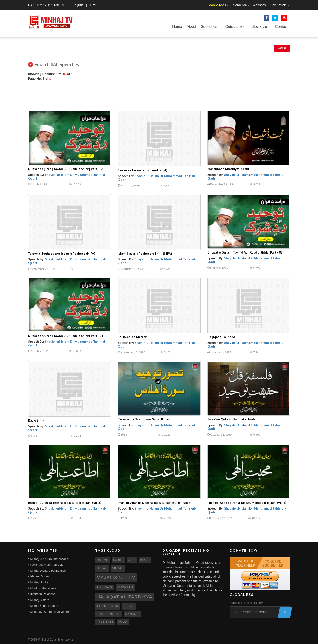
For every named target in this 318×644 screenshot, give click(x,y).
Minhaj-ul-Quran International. (56, 640)
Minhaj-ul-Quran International (50, 559)
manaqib (132, 614)
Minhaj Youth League (44, 606)
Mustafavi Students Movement (50, 612)
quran (103, 560)
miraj (118, 568)
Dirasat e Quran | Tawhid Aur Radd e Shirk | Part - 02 (245, 252)
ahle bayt (105, 622)
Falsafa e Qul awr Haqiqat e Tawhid (232, 419)
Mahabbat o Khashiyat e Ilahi (228, 169)
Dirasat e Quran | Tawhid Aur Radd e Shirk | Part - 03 (66, 169)
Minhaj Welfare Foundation (48, 571)
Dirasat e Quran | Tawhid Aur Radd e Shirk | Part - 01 (66, 336)
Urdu (94, 5)
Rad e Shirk (36, 420)
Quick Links (235, 27)
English (78, 5)
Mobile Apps (217, 5)
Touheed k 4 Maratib (133, 337)
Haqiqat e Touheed (221, 337)
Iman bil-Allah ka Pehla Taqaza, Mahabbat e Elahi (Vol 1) (247, 503)
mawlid (125, 587)
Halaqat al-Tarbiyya (124, 597)
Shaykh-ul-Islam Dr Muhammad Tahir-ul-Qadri (67, 176)
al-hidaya (105, 587)
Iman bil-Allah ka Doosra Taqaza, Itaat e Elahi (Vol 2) (155, 503)
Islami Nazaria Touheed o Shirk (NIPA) (145, 254)
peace (145, 560)
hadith (118, 560)
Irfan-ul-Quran (40, 576)
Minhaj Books (39, 582)
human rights (109, 614)
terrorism (108, 606)
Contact (281, 27)
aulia (123, 622)
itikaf (102, 568)
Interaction (239, 5)
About (192, 27)
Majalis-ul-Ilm (116, 578)
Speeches (209, 27)
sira (132, 560)
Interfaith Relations (43, 594)
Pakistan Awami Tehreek (47, 565)
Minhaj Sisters (40, 600)
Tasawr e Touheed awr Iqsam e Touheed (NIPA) (62, 254)
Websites (259, 5)
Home (177, 27)
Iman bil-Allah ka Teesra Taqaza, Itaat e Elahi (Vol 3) (65, 503)
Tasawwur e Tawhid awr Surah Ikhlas (144, 419)
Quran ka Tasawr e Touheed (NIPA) (142, 170)
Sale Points (279, 5)
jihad (129, 606)
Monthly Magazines (43, 588)
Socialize (260, 27)
